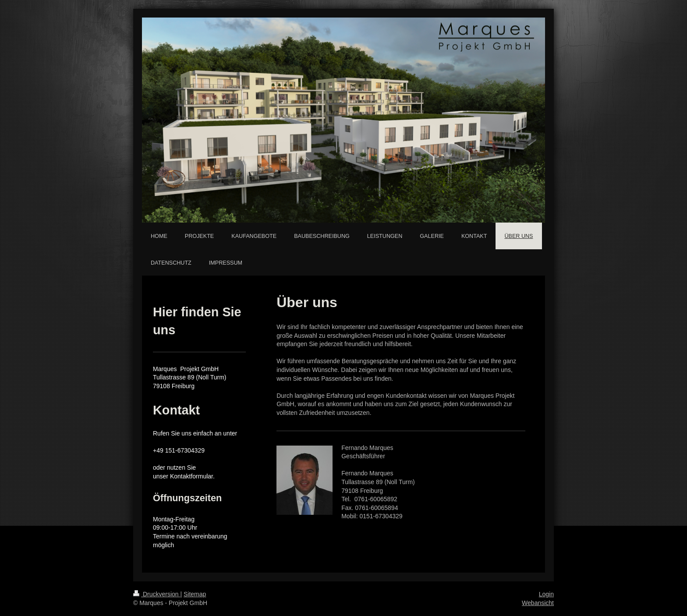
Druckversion (157, 594)
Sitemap (195, 594)
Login (546, 594)
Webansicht (538, 603)
